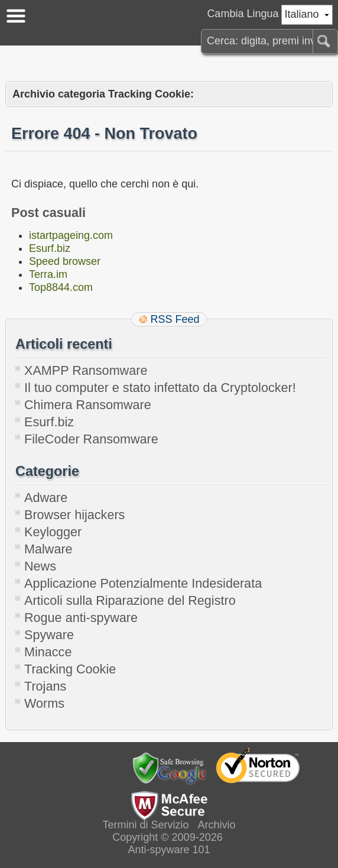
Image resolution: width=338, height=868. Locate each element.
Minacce (48, 652)
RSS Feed (175, 319)
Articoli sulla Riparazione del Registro (130, 600)
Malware (48, 549)
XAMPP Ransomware (86, 370)
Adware (46, 498)
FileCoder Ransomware (91, 439)
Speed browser (65, 261)
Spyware (49, 635)
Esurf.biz (50, 248)
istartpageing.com (71, 235)
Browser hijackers (74, 515)
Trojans (45, 686)
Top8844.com (61, 287)
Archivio (217, 825)
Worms (44, 703)
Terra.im (48, 274)
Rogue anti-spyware (81, 618)
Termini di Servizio (145, 825)
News (40, 566)
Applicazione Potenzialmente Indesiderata (143, 583)
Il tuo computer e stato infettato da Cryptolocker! (160, 388)
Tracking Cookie (70, 669)
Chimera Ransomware (88, 405)
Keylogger (53, 532)
